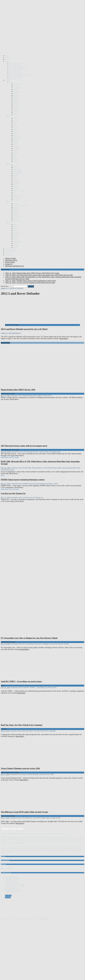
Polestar (16, 209)
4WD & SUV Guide (16, 63)
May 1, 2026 (5, 818)
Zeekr (15, 247)
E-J (10, 116)
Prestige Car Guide (16, 76)
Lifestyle (8, 253)
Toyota (16, 240)
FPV (15, 129)
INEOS (16, 150)
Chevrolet (17, 107)
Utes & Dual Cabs (15, 65)
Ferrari (16, 122)
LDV (15, 177)
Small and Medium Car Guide (19, 74)
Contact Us (9, 264)
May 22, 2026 (6, 484)
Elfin (15, 118)
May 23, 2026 (6, 468)
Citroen (16, 111)
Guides (7, 61)
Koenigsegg (17, 169)
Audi (15, 90)
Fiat (15, 124)
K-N (11, 164)
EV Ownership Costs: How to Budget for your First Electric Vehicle (29, 638)
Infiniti (16, 152)
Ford (15, 126)
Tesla (15, 238)
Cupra (16, 112)
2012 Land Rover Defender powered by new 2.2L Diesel (24, 329)
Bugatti (16, 99)
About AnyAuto (10, 258)
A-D (11, 82)
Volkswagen (18, 241)
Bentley (16, 92)
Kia (15, 167)
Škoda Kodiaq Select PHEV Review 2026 (18, 390)
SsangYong (17, 232)
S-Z (11, 222)
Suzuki (16, 236)
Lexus (16, 175)
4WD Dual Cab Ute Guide (14, 890)
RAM (15, 215)
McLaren (17, 188)
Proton (16, 213)
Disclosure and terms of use (14, 266)
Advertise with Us (11, 260)
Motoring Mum (10, 251)
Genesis (16, 131)
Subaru (16, 234)
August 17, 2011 (6, 333)
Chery (16, 105)
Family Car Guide (15, 71)
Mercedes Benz (19, 190)
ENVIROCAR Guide (16, 67)
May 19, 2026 (6, 644)
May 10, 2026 (6, 687)
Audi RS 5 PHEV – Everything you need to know (21, 681)
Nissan (16, 200)
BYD (15, 101)
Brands (7, 80)
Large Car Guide (15, 73)
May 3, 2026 (5, 774)
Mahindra (17, 181)
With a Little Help (7, 868)
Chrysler (16, 109)
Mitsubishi (17, 196)
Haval (15, 141)
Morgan (16, 198)
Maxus (16, 185)
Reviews (8, 57)
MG (15, 192)
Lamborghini (18, 171)
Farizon (16, 120)
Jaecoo (16, 158)
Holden (16, 139)
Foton (15, 128)
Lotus (15, 179)
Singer (16, 226)
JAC (15, 156)
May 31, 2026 (6, 396)
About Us (3, 856)
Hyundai (16, 148)
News (7, 59)
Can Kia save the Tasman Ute (13, 493)
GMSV (16, 135)
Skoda (16, 228)
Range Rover (18, 217)
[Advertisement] (20, 33)
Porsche (16, 211)
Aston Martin (18, 88)
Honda (16, 143)
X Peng (16, 245)
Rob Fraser (16, 333)
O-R (11, 202)
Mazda (16, 186)
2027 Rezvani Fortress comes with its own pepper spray (24, 446)
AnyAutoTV (9, 255)
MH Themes (44, 918)
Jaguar (16, 160)
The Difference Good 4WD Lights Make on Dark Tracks (24, 812)
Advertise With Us (5, 860)
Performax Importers (21, 205)
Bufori (16, 97)
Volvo (15, 243)
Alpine (16, 86)
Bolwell (16, 95)
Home (7, 55)
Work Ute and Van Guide (18, 69)
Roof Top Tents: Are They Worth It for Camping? (22, 725)
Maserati (16, 183)
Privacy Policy (10, 262)
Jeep (15, 162)
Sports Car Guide (15, 78)
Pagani (16, 203)
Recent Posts (5, 343)
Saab (15, 224)
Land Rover (17, 173)
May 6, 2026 (5, 731)
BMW (16, 93)
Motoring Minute (11, 249)
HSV (15, 145)
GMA (15, 133)
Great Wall (17, 137)
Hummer (16, 147)
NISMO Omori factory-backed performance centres (23, 480)
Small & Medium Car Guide (15, 884)
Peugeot (16, 207)
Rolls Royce (18, 221)
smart (15, 230)
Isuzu (15, 154)
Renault (16, 219)
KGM (15, 166)
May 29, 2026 (6, 452)
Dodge (16, 114)
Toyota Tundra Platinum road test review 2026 (20, 768)
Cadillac (16, 103)
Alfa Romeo (18, 84)
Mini (15, 194)
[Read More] (64, 339)
